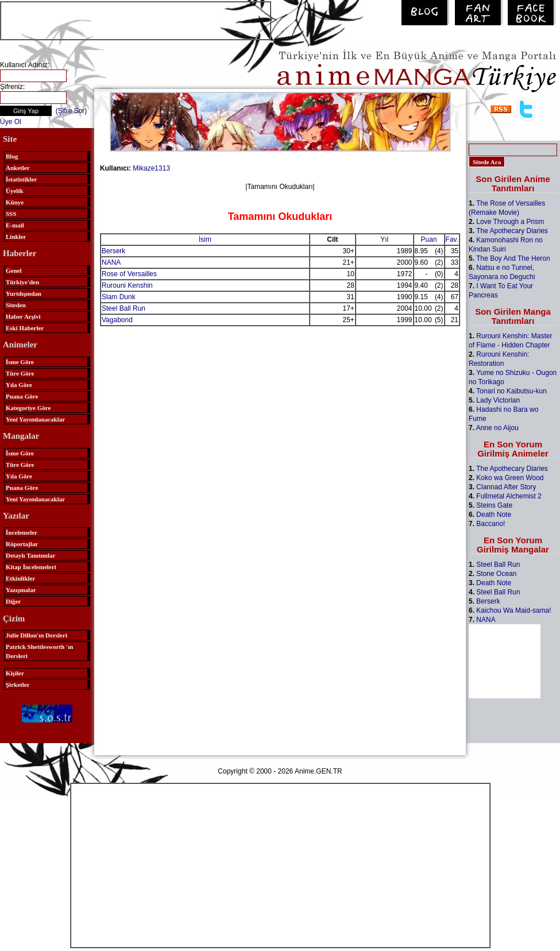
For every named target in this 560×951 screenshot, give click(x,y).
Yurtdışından (24, 293)
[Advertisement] (136, 20)
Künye (15, 202)
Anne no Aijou (497, 428)
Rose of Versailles (129, 274)
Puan (429, 239)
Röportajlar (22, 544)
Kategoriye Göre (28, 408)
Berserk (113, 251)
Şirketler (18, 685)
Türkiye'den (22, 282)
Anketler (18, 168)
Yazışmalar (21, 590)
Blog (12, 156)
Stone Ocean (496, 574)
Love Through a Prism (510, 222)
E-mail (15, 225)
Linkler (16, 237)
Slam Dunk (119, 297)
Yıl (384, 239)
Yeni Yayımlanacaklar (35, 419)
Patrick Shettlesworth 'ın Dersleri (39, 651)
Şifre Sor (72, 111)
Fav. (452, 239)
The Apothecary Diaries (512, 231)
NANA (111, 262)
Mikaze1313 (151, 168)
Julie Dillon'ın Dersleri (36, 635)
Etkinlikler (20, 578)
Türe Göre (20, 373)
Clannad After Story (506, 487)
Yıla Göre (19, 385)
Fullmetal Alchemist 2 (509, 496)
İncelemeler (22, 532)
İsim (205, 239)
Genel (14, 270)
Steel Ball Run (123, 308)
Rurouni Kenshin (127, 285)
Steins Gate (494, 505)
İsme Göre (20, 362)
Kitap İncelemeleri (31, 567)
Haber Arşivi (23, 316)
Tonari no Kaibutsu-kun (511, 391)
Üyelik (15, 191)
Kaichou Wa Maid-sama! (513, 610)
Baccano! (491, 524)
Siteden (16, 305)
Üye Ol (11, 122)
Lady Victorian (498, 400)
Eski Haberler (25, 328)
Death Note (494, 515)
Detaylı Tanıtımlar (30, 555)
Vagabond (117, 320)
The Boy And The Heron (513, 258)
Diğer (13, 601)
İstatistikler (21, 179)
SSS (11, 214)
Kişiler (15, 673)
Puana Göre (22, 396)
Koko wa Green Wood (510, 478)
